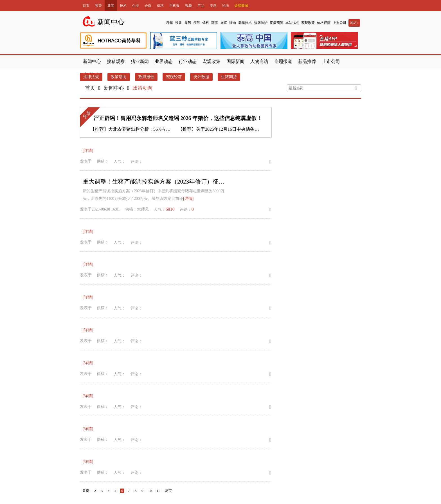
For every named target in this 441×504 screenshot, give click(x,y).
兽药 (188, 23)
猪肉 (233, 23)
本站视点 (292, 23)
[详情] (88, 151)
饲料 (206, 23)
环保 (215, 23)
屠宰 (224, 23)
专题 (213, 6)
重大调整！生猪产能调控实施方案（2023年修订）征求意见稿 (156, 182)
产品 (201, 6)
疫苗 (197, 23)
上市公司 (339, 23)
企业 (136, 6)
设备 (179, 23)
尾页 (168, 491)
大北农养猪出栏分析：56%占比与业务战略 (151, 129)
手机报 (174, 6)
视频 (188, 6)
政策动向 (143, 88)
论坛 (226, 6)
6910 (170, 209)
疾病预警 (276, 23)
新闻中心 (114, 88)
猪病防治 (261, 23)
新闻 (111, 6)
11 (158, 491)
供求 (160, 6)
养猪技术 (245, 23)
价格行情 (324, 23)
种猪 (170, 23)
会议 (148, 6)
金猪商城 (241, 6)
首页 (86, 6)
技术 (123, 6)
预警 (98, 6)
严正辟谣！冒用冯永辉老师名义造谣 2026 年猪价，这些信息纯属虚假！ (178, 118)
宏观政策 (308, 23)
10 (150, 491)
